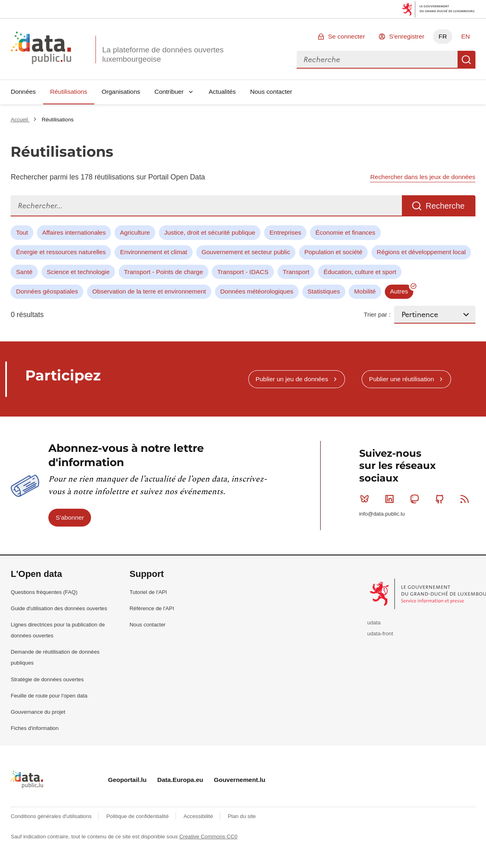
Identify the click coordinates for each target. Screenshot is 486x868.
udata (374, 623)
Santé (24, 272)
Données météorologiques (257, 291)
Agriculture (135, 232)
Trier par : (377, 314)
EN (465, 36)
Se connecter (346, 36)
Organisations (121, 92)
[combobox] (377, 60)
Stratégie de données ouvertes (47, 679)
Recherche (466, 60)
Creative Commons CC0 (208, 837)
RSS (466, 499)
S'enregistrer (407, 36)
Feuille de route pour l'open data (49, 696)
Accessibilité (199, 816)
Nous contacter (271, 92)
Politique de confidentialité (138, 816)
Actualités (222, 92)
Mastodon (416, 499)
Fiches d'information (35, 728)
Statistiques (324, 291)
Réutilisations (69, 92)
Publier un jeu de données (292, 379)
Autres (399, 291)
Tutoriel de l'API (148, 592)
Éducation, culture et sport (360, 272)
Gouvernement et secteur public (246, 252)
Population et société (333, 252)
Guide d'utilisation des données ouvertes (59, 608)
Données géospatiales (47, 291)
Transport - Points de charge (163, 272)
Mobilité (365, 291)
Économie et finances (345, 232)
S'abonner (70, 517)
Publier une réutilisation (401, 379)
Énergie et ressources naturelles (61, 252)
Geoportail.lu (127, 780)
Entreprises (285, 232)
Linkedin (391, 499)
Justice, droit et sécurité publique (210, 232)
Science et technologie (78, 272)
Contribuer (169, 92)
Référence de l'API (152, 608)
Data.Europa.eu (180, 780)
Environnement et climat (153, 252)
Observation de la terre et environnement (149, 291)
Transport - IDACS (243, 272)
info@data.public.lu (382, 514)
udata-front (380, 634)
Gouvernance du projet (38, 712)
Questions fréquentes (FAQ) (44, 592)
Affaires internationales (74, 232)
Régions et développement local (421, 252)
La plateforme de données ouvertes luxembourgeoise (163, 54)
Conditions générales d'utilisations (52, 816)
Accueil (20, 120)
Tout (22, 232)
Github (442, 499)
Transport (296, 272)
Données (23, 92)
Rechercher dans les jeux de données (423, 177)
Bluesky (366, 499)
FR (443, 36)
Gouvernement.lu (240, 780)
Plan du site (242, 816)
